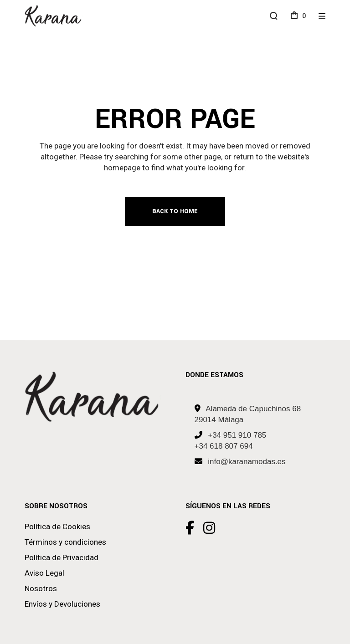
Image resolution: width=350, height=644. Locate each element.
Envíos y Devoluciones (62, 604)
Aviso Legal (44, 573)
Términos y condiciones (65, 542)
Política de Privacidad (62, 557)
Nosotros (41, 588)
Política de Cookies (57, 526)
